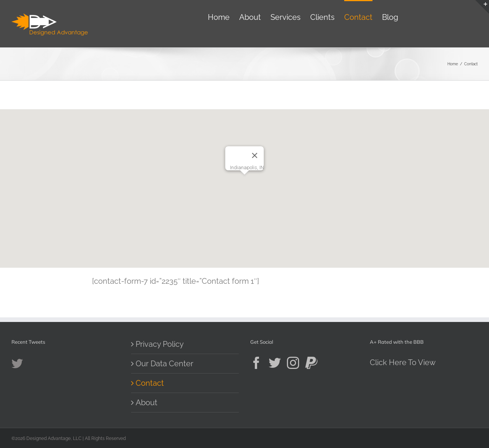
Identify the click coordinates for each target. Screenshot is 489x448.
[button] (244, 182)
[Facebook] (256, 363)
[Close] (255, 155)
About (147, 403)
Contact (150, 383)
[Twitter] (275, 363)
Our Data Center (164, 364)
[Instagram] (293, 363)
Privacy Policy (160, 344)
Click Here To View (403, 362)
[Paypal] (311, 363)
